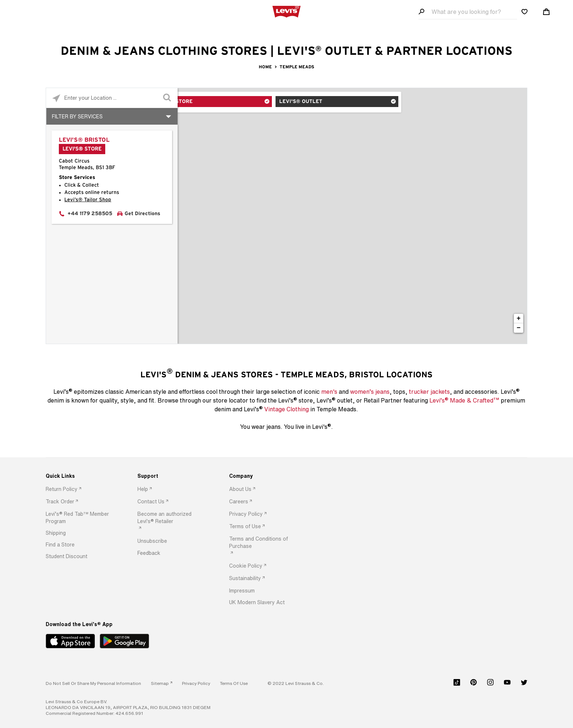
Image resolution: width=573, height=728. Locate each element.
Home (265, 67)
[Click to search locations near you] (56, 98)
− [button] (519, 328)
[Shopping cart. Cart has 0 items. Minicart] (546, 12)
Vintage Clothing (286, 409)
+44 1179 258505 (90, 214)
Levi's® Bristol (84, 140)
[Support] (172, 476)
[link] (162, 683)
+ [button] (519, 319)
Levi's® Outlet (296, 103)
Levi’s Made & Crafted (464, 400)
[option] (80, 489)
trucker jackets (429, 392)
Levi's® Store (208, 103)
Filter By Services (77, 116)
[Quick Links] (80, 476)
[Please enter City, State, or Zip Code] (112, 98)
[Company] (263, 476)
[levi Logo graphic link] (286, 11)
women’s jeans (370, 392)
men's (329, 392)
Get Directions (143, 214)
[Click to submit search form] (168, 98)
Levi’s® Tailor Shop (88, 200)
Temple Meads (297, 67)
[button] (80, 518)
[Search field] (468, 12)
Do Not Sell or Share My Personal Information (93, 683)
